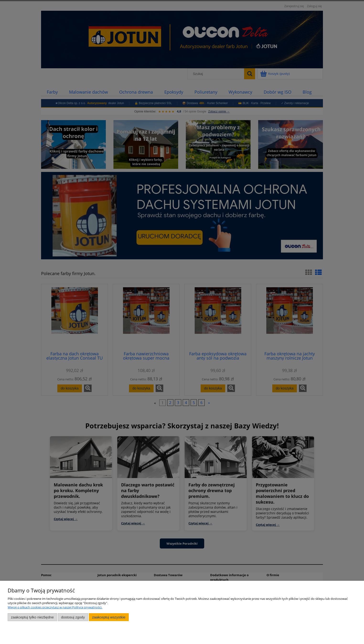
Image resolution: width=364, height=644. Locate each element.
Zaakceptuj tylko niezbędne (32, 617)
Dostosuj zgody (73, 617)
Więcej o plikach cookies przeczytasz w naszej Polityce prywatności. (55, 607)
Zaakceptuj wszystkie (109, 617)
